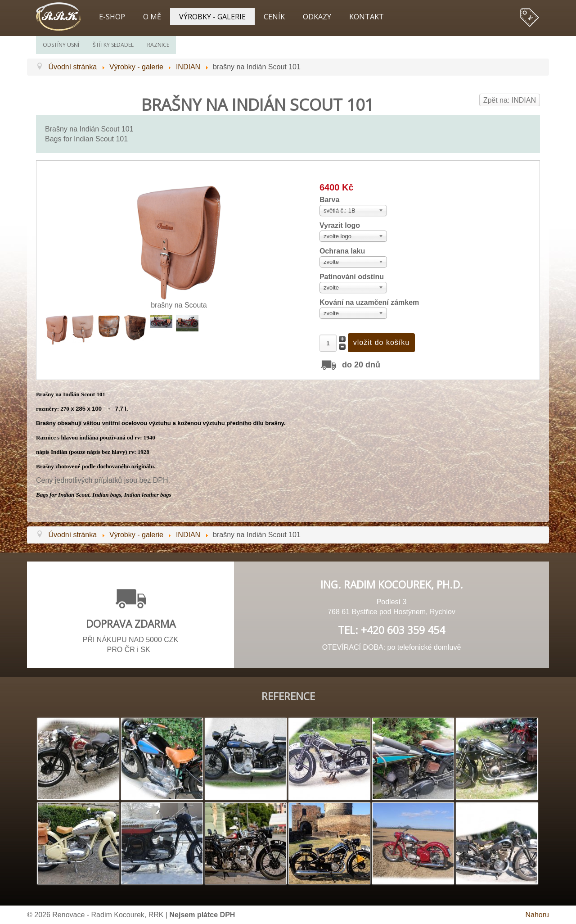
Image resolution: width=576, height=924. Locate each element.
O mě (152, 17)
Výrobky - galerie (212, 17)
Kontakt (367, 17)
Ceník (274, 17)
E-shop (112, 17)
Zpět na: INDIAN (510, 100)
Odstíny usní (61, 45)
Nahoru (537, 915)
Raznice (158, 45)
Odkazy (317, 17)
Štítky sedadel (113, 45)
